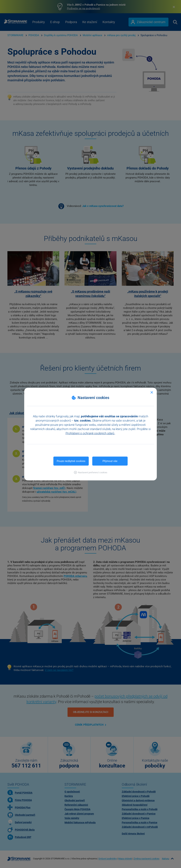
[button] (91, 472)
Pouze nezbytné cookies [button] (71, 461)
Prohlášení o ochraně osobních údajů (90, 433)
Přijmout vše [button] (110, 461)
